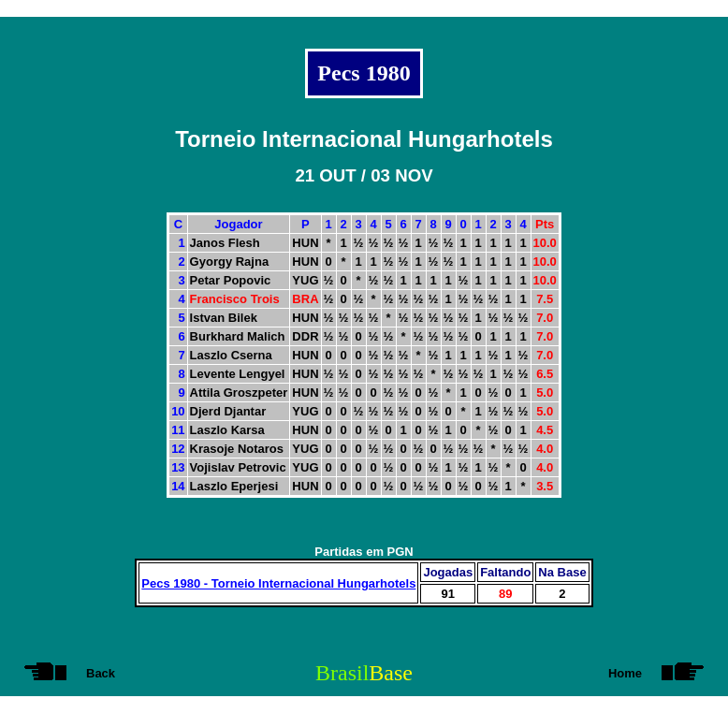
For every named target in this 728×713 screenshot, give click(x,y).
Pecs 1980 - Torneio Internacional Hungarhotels (278, 583)
